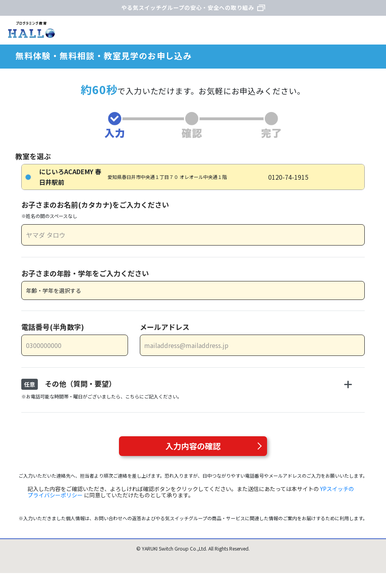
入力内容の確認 (193, 446)
